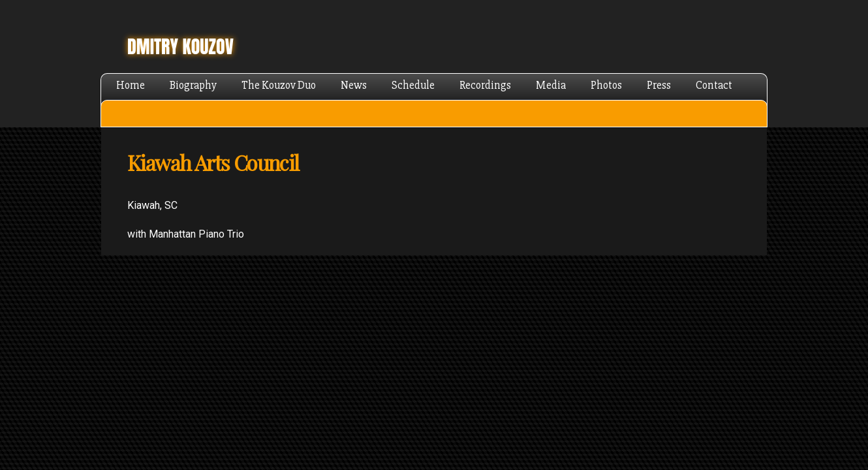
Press (659, 85)
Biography (193, 85)
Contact (714, 85)
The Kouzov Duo (279, 85)
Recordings (485, 85)
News (354, 85)
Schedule (413, 85)
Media (551, 85)
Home (131, 85)
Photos (606, 85)
